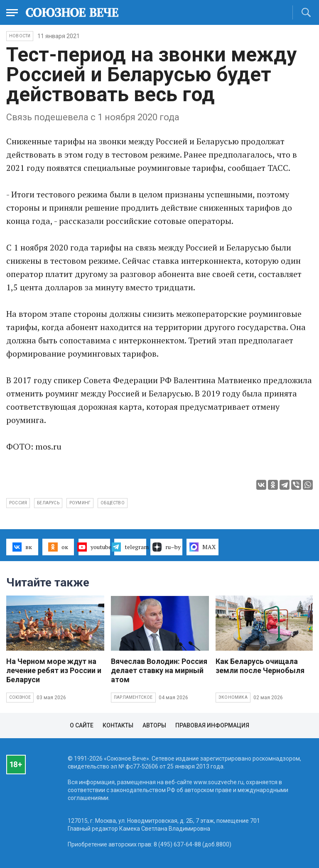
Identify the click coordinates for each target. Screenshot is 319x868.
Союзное (20, 697)
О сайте (82, 725)
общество (113, 503)
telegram (130, 547)
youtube (94, 547)
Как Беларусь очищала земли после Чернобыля (260, 666)
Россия (18, 503)
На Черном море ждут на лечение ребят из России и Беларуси (54, 670)
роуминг (80, 503)
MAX (202, 547)
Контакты (118, 725)
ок (58, 547)
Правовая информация (212, 725)
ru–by (167, 547)
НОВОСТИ (20, 36)
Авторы (154, 725)
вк (22, 547)
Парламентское (133, 697)
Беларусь (48, 503)
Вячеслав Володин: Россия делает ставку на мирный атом (159, 670)
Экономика (233, 697)
